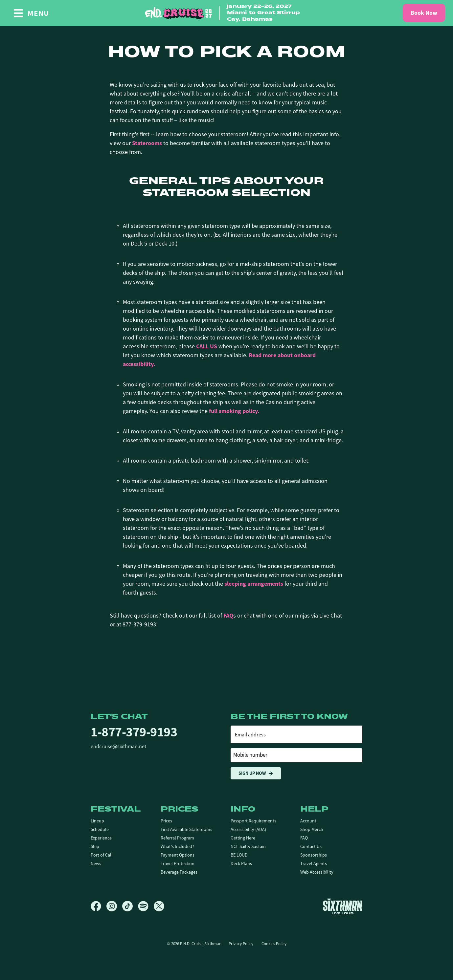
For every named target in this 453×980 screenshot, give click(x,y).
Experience (101, 838)
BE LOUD (239, 855)
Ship (95, 846)
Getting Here (243, 838)
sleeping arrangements (254, 584)
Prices (166, 821)
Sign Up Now (256, 773)
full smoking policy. (234, 411)
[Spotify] (146, 906)
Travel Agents (314, 863)
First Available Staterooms (186, 829)
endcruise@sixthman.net (118, 747)
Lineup (97, 821)
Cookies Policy (274, 944)
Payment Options (178, 855)
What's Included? (177, 846)
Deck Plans (241, 863)
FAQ (228, 616)
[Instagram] (114, 906)
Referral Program (177, 838)
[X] (159, 906)
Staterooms (147, 143)
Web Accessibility (317, 872)
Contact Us (311, 846)
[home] (227, 13)
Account (308, 821)
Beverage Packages (179, 872)
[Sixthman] (343, 906)
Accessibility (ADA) (248, 829)
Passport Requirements (253, 821)
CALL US (207, 346)
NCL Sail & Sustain (248, 846)
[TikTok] (130, 906)
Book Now (424, 13)
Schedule (100, 829)
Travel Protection (178, 863)
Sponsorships (314, 855)
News (96, 863)
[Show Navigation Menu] (31, 13)
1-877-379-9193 (134, 732)
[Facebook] (99, 906)
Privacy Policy (241, 944)
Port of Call (102, 855)
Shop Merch (312, 829)
